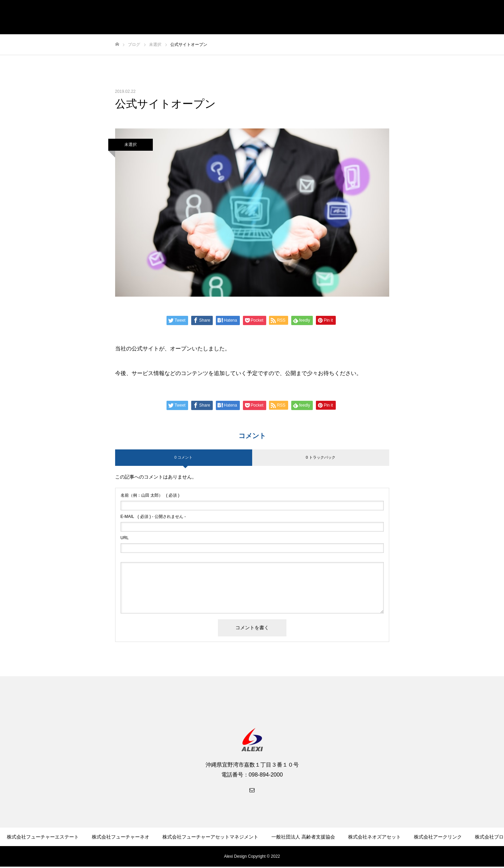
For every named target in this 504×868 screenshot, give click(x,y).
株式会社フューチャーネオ (121, 837)
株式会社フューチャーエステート (43, 837)
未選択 (131, 145)
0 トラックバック (320, 457)
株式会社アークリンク (438, 837)
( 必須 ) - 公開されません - (153, 517)
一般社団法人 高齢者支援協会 (303, 837)
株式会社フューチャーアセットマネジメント (210, 837)
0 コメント (183, 457)
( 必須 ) (150, 495)
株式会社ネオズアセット (374, 837)
